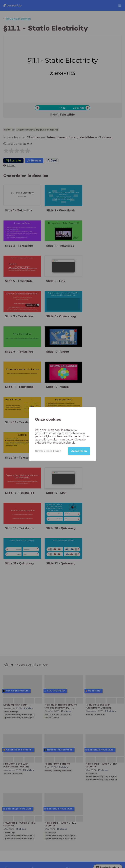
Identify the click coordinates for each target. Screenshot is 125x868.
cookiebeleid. (67, 443)
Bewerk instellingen (48, 451)
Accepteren (79, 451)
